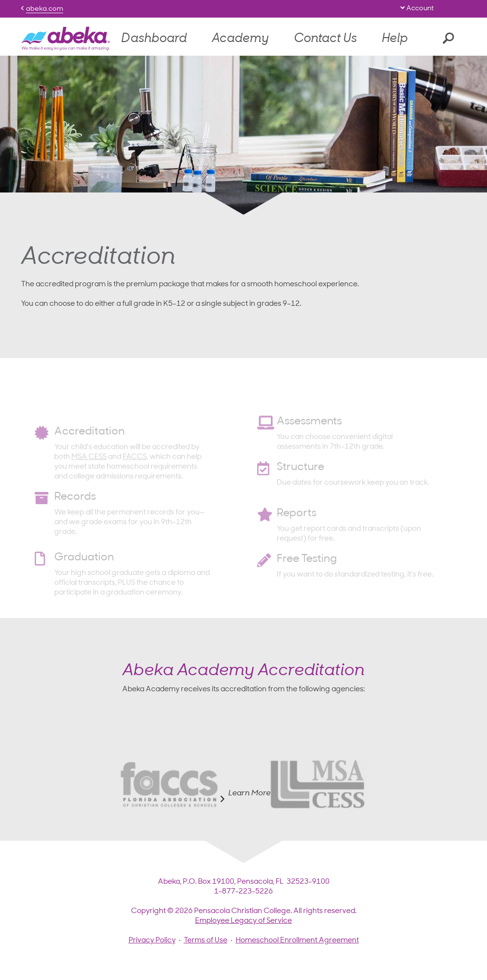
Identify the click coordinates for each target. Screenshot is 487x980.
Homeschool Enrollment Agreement (297, 941)
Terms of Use (206, 941)
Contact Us (325, 39)
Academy (240, 39)
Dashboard (154, 39)
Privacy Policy (152, 941)
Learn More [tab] (243, 796)
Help (395, 39)
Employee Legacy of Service (243, 921)
